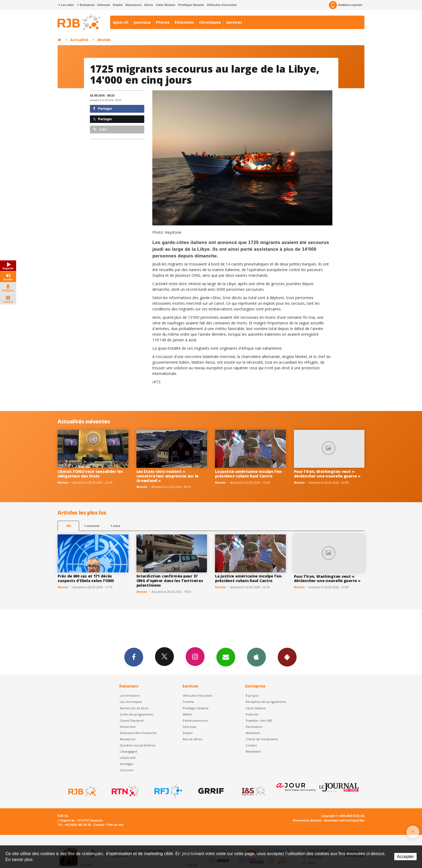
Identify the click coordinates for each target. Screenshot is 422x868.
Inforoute (104, 5)
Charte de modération (262, 739)
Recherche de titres (134, 708)
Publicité (252, 714)
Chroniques (210, 22)
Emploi (118, 5)
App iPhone (256, 657)
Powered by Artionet (307, 820)
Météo (187, 714)
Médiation (253, 733)
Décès (149, 5)
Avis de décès (192, 739)
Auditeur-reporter (346, 5)
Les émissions (130, 695)
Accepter (405, 857)
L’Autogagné (129, 751)
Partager (103, 109)
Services (234, 22)
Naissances (134, 5)
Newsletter (254, 751)
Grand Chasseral (132, 720)
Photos (163, 22)
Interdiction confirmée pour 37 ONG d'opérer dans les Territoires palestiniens (170, 581)
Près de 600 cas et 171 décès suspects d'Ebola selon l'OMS (86, 578)
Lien (100, 129)
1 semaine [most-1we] (92, 526)
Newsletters (226, 657)
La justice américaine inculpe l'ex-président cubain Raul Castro (249, 474)
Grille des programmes (137, 714)
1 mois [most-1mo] (115, 526)
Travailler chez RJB (259, 720)
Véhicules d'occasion (222, 5)
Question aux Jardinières (138, 745)
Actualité (79, 40)
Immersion (128, 727)
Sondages (127, 764)
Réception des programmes (266, 702)
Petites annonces (195, 720)
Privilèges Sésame (191, 5)
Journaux (142, 22)
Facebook (134, 657)
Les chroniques (131, 702)
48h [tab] (68, 526)
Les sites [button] (66, 5)
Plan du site (115, 825)
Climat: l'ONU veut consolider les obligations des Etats (90, 474)
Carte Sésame (166, 5)
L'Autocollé (128, 758)
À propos (252, 695)
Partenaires (254, 727)
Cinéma (188, 702)
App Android (287, 657)
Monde (104, 40)
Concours (127, 770)
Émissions (184, 22)
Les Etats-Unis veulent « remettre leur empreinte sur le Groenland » (168, 476)
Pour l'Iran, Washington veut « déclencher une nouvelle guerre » (327, 474)
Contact (251, 745)
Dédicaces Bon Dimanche (138, 733)
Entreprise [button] (86, 5)
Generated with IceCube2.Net (344, 820)
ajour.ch (121, 22)
